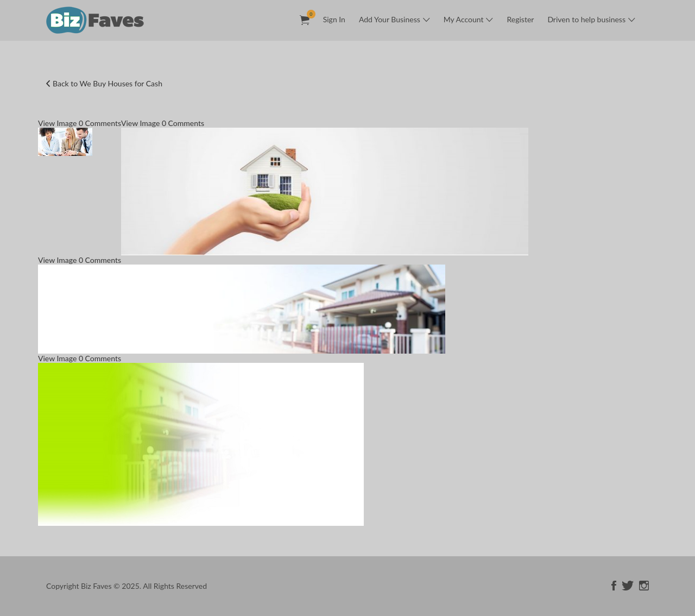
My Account (464, 19)
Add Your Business (390, 19)
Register (520, 19)
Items (308, 14)
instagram (644, 586)
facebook (614, 586)
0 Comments (100, 123)
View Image (57, 123)
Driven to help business (586, 19)
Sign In (334, 19)
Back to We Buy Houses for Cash (108, 83)
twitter (628, 586)
